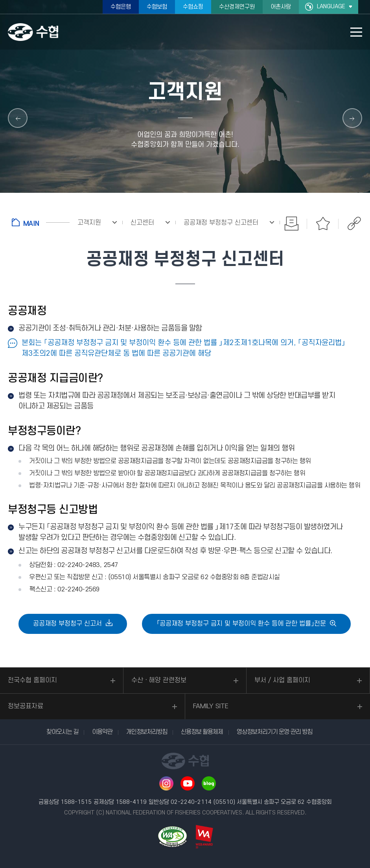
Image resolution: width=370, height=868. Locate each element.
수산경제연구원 (237, 7)
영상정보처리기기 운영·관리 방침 (274, 732)
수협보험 (157, 7)
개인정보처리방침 (147, 732)
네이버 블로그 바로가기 (209, 783)
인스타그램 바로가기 (166, 783)
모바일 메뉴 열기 (356, 32)
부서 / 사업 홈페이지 (282, 680)
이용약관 (102, 732)
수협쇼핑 (193, 7)
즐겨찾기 (323, 223)
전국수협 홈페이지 (32, 680)
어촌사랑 (281, 7)
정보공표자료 (26, 706)
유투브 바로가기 (188, 783)
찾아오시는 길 (62, 732)
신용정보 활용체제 (202, 732)
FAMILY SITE (211, 706)
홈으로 (41, 222)
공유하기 (354, 223)
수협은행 (121, 7)
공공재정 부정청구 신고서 (67, 624)
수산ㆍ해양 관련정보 (159, 680)
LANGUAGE (331, 6)
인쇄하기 (291, 223)
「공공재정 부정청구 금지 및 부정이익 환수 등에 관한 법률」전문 (241, 624)
